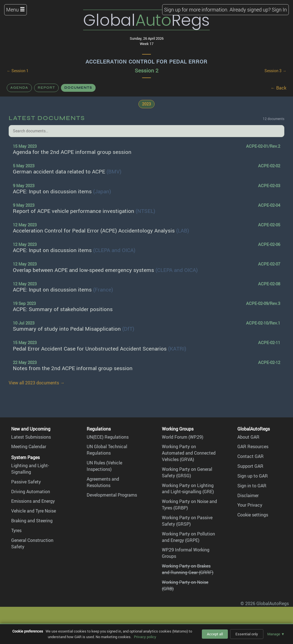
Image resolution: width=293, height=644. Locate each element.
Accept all (215, 634)
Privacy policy (145, 637)
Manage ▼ (276, 634)
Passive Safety (26, 482)
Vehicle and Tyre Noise (34, 511)
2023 (146, 104)
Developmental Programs (112, 495)
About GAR (248, 437)
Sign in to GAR (252, 486)
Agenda (19, 88)
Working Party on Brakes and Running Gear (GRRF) (188, 569)
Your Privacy (250, 505)
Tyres (16, 530)
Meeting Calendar (29, 446)
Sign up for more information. (196, 10)
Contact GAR (251, 456)
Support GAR (250, 466)
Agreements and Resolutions (103, 482)
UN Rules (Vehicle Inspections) (104, 466)
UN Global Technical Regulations (107, 450)
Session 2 (147, 70)
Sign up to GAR (253, 476)
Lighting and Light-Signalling (30, 469)
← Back (278, 88)
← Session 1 (18, 71)
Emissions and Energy (33, 501)
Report (46, 88)
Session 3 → (275, 71)
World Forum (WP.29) (183, 437)
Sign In (279, 10)
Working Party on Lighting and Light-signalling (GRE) (188, 489)
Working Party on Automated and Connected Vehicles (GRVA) (189, 453)
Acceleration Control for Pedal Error (146, 62)
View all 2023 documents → (37, 383)
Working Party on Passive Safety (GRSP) (187, 521)
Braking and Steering (32, 521)
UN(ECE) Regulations (108, 437)
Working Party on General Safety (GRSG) (187, 472)
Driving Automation (31, 492)
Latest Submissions (31, 437)
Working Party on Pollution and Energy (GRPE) (188, 537)
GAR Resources (253, 446)
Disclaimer (248, 495)
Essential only (247, 634)
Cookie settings (253, 515)
